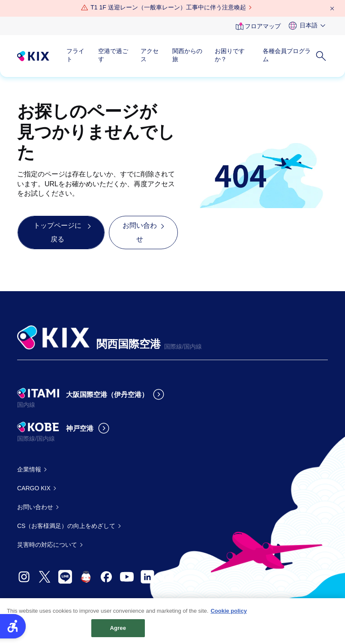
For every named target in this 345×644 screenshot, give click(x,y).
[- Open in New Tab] (24, 577)
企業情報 (29, 469)
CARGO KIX (34, 488)
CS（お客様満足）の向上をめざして (66, 526)
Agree (118, 633)
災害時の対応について (47, 545)
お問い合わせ (35, 507)
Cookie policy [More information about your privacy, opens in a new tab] (229, 616)
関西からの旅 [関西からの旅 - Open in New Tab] (187, 55)
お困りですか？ (230, 55)
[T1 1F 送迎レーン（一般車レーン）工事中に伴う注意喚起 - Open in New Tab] (168, 8)
